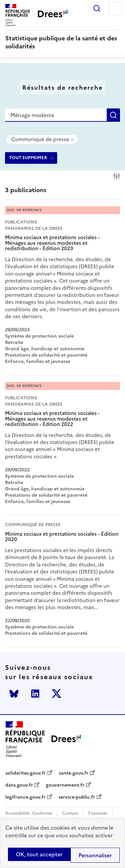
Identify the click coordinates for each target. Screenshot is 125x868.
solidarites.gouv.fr (26, 773)
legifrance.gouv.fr (25, 797)
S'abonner (98, 813)
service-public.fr (77, 797)
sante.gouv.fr (74, 773)
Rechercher (97, 8)
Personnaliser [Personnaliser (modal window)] (95, 855)
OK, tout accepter (39, 854)
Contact (70, 813)
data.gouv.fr (19, 785)
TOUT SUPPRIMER (28, 158)
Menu (115, 8)
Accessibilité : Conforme (29, 813)
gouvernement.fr (65, 785)
